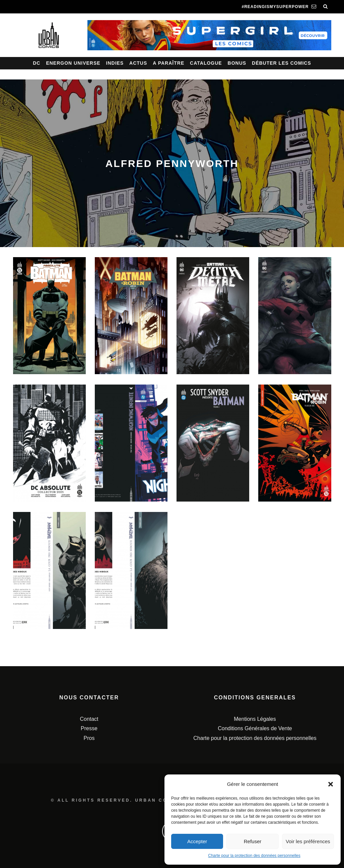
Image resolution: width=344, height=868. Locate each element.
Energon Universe (73, 63)
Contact (89, 719)
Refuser (253, 841)
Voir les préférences (308, 841)
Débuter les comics (282, 63)
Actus (138, 63)
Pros (89, 738)
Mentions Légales (255, 719)
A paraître (168, 63)
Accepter (197, 841)
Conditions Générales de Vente (255, 728)
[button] (331, 784)
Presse (89, 728)
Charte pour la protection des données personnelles (254, 856)
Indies (115, 63)
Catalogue (206, 63)
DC (37, 63)
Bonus (237, 63)
